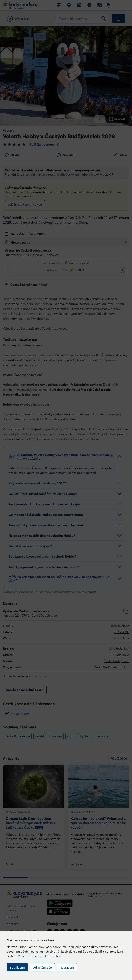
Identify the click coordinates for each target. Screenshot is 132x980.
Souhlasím (17, 967)
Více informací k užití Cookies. (39, 956)
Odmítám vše (42, 967)
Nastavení (67, 967)
